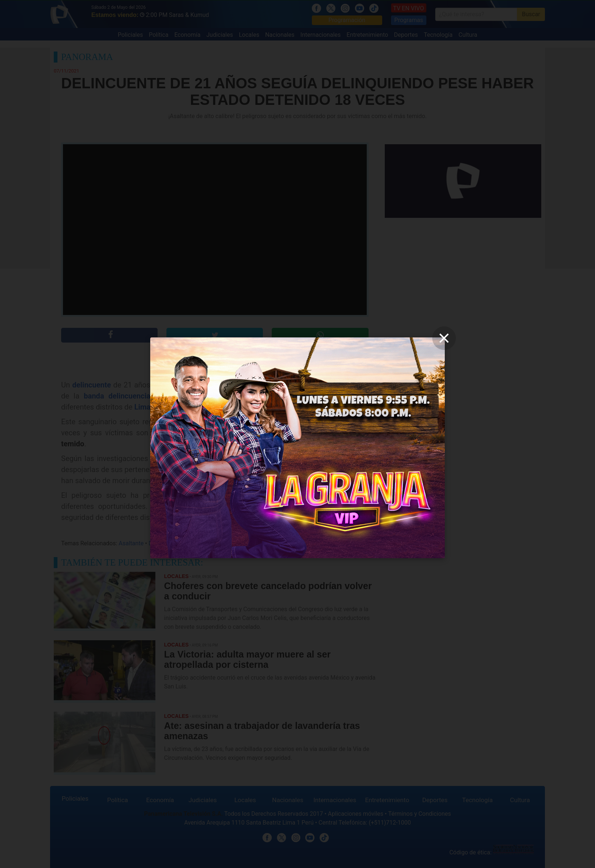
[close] (444, 338)
